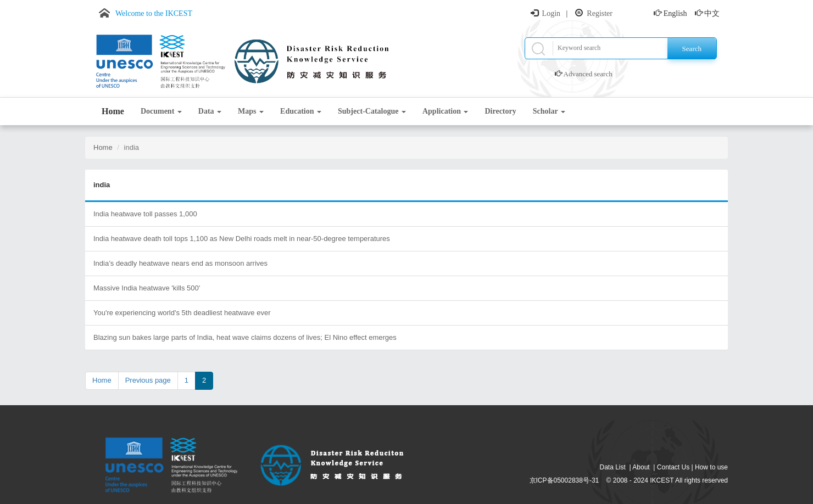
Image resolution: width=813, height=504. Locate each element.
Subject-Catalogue (372, 111)
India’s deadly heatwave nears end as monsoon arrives (180, 263)
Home (113, 111)
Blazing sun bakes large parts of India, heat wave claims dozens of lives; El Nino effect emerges (245, 337)
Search (692, 49)
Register (600, 13)
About (641, 467)
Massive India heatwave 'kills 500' (147, 288)
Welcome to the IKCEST (154, 13)
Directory (500, 111)
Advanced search (588, 74)
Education (301, 111)
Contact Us (673, 467)
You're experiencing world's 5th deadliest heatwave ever (182, 313)
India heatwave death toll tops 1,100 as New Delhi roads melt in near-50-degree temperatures (242, 239)
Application (446, 111)
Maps (251, 111)
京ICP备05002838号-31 (564, 480)
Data (210, 111)
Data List (613, 467)
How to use (711, 467)
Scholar (549, 111)
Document (161, 111)
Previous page (148, 380)
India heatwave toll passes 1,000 (145, 214)
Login (551, 13)
